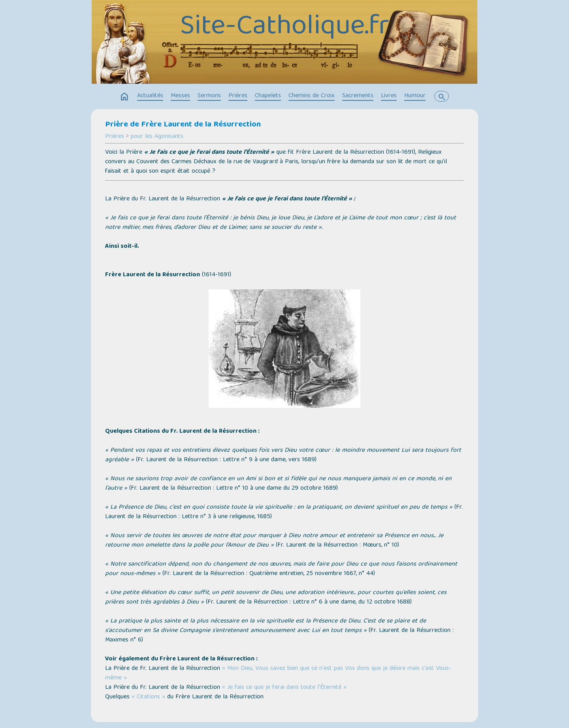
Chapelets (268, 96)
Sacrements (358, 96)
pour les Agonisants (157, 137)
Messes (180, 96)
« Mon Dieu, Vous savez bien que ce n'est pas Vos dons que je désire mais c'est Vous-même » (278, 673)
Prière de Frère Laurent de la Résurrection (183, 125)
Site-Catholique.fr (285, 28)
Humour (415, 96)
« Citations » (148, 697)
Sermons (209, 96)
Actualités (150, 96)
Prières (238, 96)
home (124, 97)
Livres (389, 96)
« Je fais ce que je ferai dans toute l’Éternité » (284, 688)
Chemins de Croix (312, 96)
